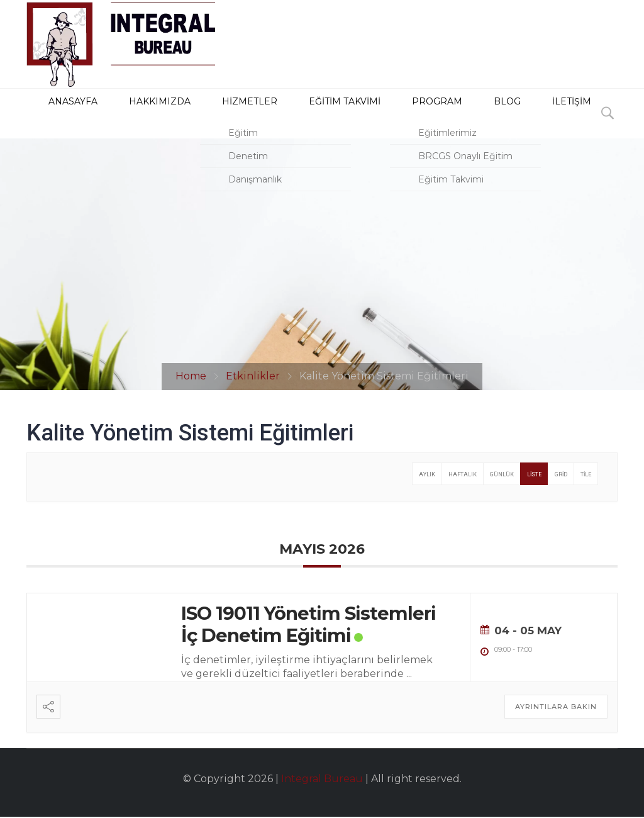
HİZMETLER (212, 114)
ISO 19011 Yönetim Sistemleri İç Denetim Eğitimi (308, 625)
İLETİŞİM (498, 114)
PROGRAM (385, 114)
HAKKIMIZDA (131, 114)
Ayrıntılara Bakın (556, 708)
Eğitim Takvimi (300, 114)
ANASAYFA (53, 114)
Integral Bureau (322, 780)
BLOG (444, 114)
